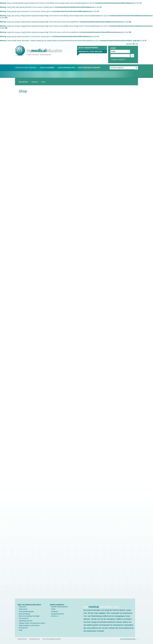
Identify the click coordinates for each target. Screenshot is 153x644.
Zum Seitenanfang (128, 639)
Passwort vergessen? (118, 60)
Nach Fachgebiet (47, 68)
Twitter (53, 609)
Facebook (54, 611)
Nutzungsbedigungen (52, 639)
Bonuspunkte (23, 628)
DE (134, 44)
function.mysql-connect (26, 3)
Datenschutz (23, 609)
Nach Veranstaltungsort (89, 68)
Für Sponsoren (24, 618)
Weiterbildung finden (26, 621)
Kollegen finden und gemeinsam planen (32, 623)
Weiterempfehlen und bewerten (29, 626)
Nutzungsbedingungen (26, 611)
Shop (21, 630)
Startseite (35, 82)
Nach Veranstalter (67, 68)
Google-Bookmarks (58, 614)
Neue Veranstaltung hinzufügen (29, 616)
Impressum (23, 607)
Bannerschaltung (24, 614)
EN (137, 44)
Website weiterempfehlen (60, 607)
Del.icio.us (55, 616)
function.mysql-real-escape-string (37, 16)
